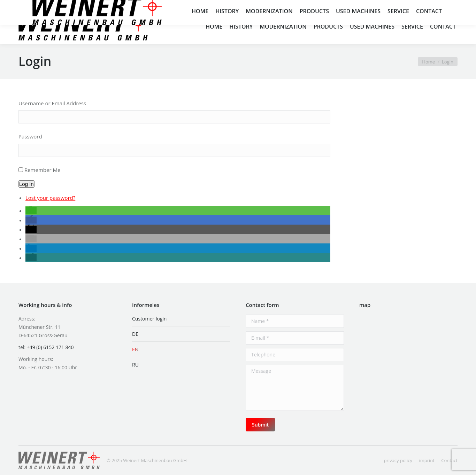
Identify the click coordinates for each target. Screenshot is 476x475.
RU (135, 365)
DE (135, 334)
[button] (31, 211)
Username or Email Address (52, 103)
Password (30, 136)
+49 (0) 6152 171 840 (63, 4)
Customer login (149, 319)
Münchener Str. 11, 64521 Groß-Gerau (326, 4)
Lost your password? (50, 198)
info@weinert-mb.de (122, 4)
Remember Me (42, 170)
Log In (26, 184)
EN (135, 349)
